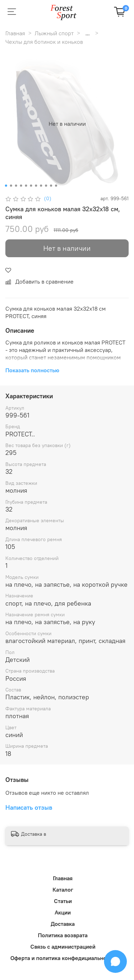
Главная (15, 33)
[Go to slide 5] (26, 186)
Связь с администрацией (63, 947)
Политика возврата (63, 935)
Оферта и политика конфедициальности (63, 958)
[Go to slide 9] (46, 186)
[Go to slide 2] (11, 186)
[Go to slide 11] (56, 186)
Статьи (63, 901)
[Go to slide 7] (36, 186)
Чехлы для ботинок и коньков (44, 42)
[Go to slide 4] (21, 186)
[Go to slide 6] (31, 186)
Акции (63, 912)
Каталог (63, 890)
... (88, 33)
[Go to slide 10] (51, 186)
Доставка (63, 924)
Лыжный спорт (54, 33)
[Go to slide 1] (6, 186)
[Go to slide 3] (16, 186)
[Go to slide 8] (41, 186)
